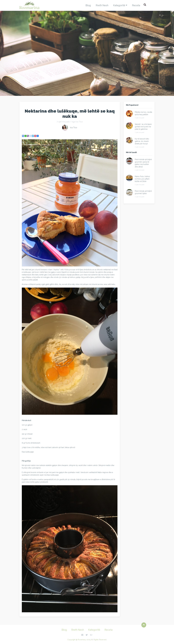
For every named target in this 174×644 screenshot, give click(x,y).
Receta (136, 5)
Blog (88, 5)
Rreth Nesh (102, 5)
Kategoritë (119, 5)
